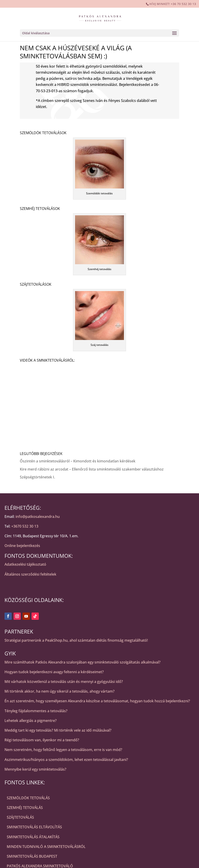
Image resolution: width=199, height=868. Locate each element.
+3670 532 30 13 (25, 526)
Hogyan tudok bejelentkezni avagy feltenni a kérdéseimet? (54, 672)
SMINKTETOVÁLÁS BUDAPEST (32, 856)
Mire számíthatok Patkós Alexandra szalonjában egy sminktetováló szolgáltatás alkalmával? (82, 662)
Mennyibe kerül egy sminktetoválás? (35, 769)
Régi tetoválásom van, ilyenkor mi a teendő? (42, 740)
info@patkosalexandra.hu (38, 517)
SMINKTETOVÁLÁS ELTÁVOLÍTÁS (34, 827)
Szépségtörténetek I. (37, 477)
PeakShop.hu (56, 640)
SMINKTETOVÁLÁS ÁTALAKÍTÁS (33, 837)
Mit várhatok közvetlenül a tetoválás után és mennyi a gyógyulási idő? (64, 682)
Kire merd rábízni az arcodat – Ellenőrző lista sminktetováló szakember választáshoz (92, 469)
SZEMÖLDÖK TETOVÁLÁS (28, 798)
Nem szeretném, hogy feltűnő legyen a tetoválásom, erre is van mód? (63, 750)
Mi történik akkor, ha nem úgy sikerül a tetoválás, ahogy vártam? (59, 691)
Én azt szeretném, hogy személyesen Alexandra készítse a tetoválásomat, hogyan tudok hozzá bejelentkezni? (97, 701)
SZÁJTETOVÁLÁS (20, 817)
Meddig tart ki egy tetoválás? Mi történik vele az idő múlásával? (58, 730)
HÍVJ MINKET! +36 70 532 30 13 (173, 4)
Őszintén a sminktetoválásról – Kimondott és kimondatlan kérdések (78, 461)
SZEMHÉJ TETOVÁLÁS (25, 808)
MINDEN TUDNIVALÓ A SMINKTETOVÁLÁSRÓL (46, 847)
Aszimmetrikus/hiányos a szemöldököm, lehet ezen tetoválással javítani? (66, 760)
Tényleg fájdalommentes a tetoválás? (36, 711)
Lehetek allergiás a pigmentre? (31, 721)
